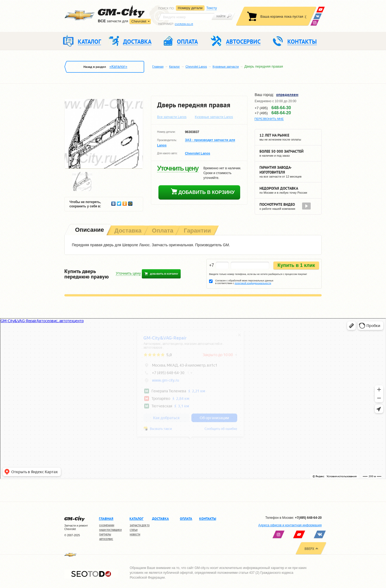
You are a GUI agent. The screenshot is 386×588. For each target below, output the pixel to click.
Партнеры (105, 534)
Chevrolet (139, 21)
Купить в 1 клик (296, 265)
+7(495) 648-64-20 (308, 518)
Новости (135, 534)
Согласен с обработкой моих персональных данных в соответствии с (244, 282)
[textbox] (186, 17)
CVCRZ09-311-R (184, 24)
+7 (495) (273, 108)
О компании (107, 525)
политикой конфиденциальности (253, 283)
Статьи (134, 530)
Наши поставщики (110, 530)
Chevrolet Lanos (196, 67)
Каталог (175, 67)
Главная (158, 67)
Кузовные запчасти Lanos (214, 117)
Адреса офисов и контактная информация (290, 525)
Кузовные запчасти (226, 67)
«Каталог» (118, 67)
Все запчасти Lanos (172, 117)
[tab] (89, 230)
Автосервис (106, 539)
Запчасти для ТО (140, 525)
